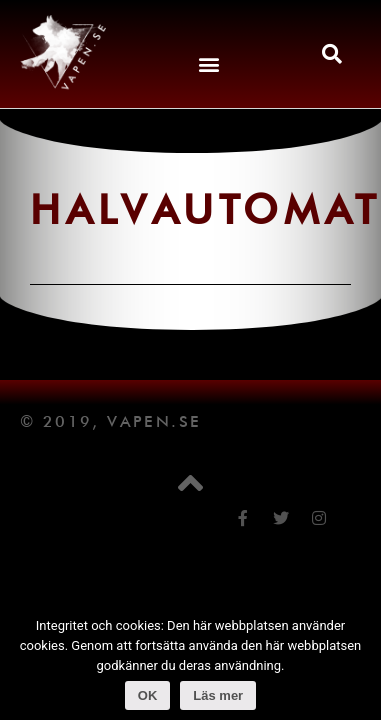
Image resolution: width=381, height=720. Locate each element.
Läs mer (218, 695)
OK (148, 695)
